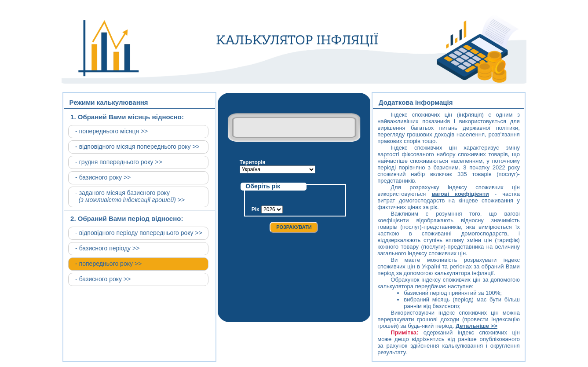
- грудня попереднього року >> (119, 162)
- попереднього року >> (108, 264)
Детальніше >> (477, 326)
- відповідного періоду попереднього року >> (139, 233)
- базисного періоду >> (107, 248)
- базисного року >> (103, 177)
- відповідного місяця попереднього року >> (137, 147)
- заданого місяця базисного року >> (130, 196)
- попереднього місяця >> (111, 131)
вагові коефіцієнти (460, 194)
